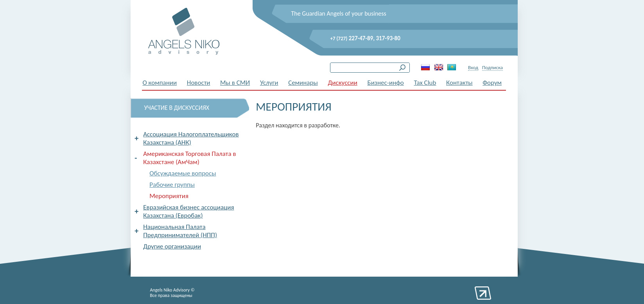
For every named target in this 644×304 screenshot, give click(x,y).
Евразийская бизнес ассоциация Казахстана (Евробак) (188, 211)
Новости (199, 83)
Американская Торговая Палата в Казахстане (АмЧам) (189, 158)
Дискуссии (343, 83)
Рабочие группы (172, 185)
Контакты (459, 83)
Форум (492, 83)
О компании (160, 83)
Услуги (269, 83)
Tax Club (425, 83)
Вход (473, 67)
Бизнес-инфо (386, 83)
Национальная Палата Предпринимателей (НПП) (180, 231)
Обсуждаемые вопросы (183, 173)
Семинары (303, 83)
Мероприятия (169, 196)
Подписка (492, 67)
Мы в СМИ (235, 83)
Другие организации (172, 246)
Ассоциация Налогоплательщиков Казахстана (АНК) (191, 138)
